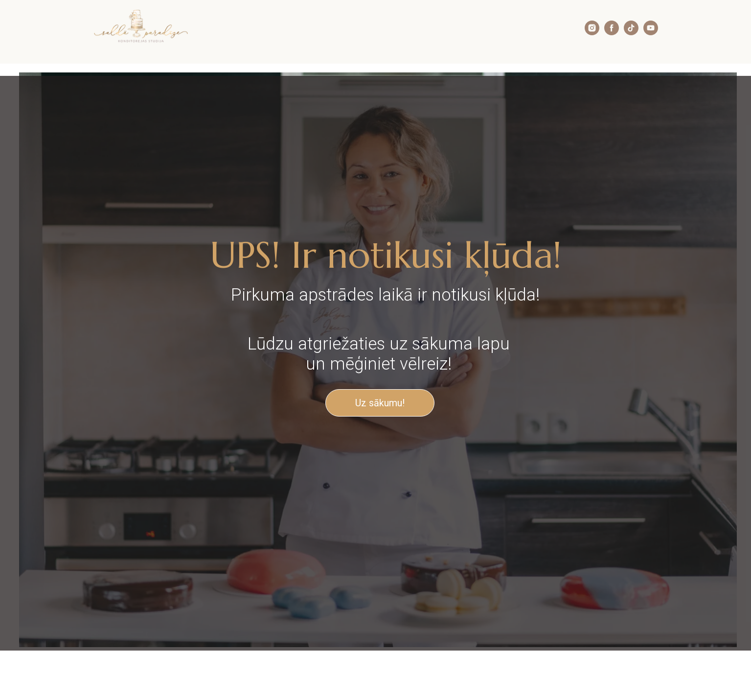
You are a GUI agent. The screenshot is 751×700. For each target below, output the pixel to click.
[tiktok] (631, 33)
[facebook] (612, 33)
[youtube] (651, 33)
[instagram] (592, 33)
